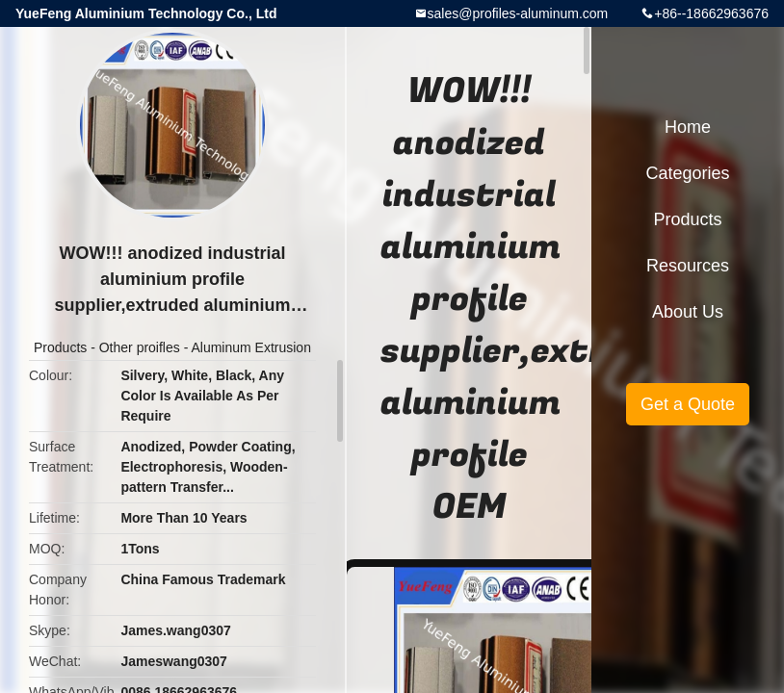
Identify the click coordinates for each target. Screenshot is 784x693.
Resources (688, 266)
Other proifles (140, 347)
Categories (687, 173)
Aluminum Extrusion (251, 347)
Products (60, 347)
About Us (688, 312)
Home (688, 127)
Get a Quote (688, 404)
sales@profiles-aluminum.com (518, 13)
